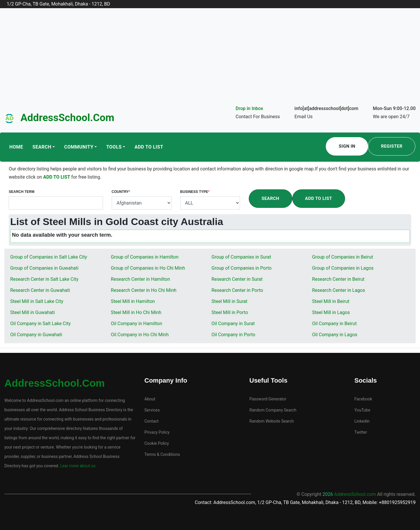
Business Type (195, 192)
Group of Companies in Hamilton (145, 257)
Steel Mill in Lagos (331, 312)
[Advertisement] (210, 61)
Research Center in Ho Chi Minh (144, 290)
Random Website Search (272, 421)
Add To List (149, 147)
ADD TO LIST (57, 177)
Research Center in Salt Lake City (44, 279)
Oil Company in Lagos (335, 335)
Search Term (22, 192)
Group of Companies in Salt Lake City (49, 257)
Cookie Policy (157, 443)
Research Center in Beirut (338, 279)
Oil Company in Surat (233, 324)
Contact (152, 421)
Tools (114, 147)
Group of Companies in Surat (241, 257)
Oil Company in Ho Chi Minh (140, 335)
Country (121, 192)
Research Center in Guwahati (40, 290)
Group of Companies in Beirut (343, 257)
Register (392, 146)
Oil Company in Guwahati (36, 335)
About (150, 399)
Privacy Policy (157, 432)
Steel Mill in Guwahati (33, 312)
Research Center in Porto (237, 290)
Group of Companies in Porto (242, 268)
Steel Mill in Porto (230, 312)
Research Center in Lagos (338, 290)
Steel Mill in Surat (229, 301)
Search (42, 147)
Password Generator (268, 399)
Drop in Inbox (249, 108)
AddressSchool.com (67, 118)
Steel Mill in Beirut (331, 301)
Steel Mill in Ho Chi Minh (136, 312)
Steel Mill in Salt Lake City (37, 301)
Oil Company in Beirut (334, 324)
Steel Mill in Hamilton (133, 301)
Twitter (361, 432)
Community (79, 147)
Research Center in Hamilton (140, 279)
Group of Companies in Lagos (343, 268)
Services (152, 410)
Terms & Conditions (162, 454)
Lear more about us (77, 466)
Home (16, 147)
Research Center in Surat (237, 279)
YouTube (362, 410)
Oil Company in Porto (233, 335)
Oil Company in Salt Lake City (40, 324)
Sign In (347, 146)
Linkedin (362, 421)
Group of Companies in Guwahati (44, 268)
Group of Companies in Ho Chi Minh (148, 268)
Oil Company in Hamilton (136, 324)
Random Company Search (273, 410)
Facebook (363, 399)
